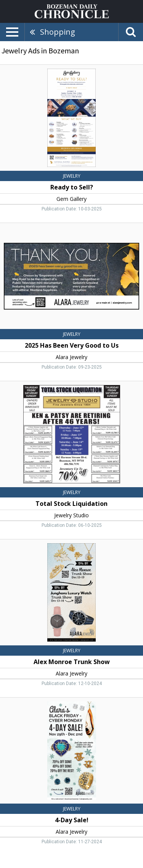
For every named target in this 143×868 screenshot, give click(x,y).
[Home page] (72, 11)
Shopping (58, 32)
